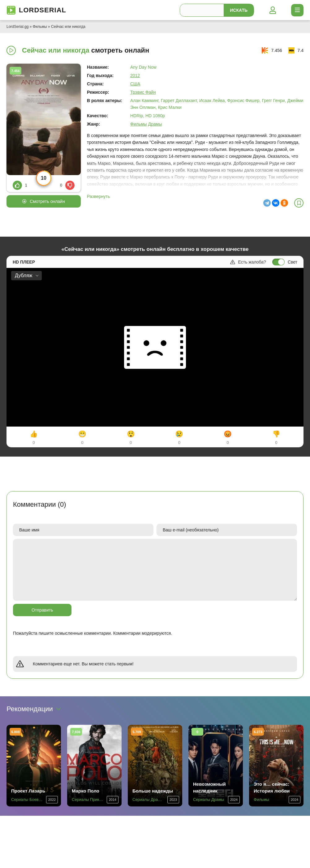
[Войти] (273, 10)
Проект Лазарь (28, 791)
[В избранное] (299, 203)
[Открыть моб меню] (297, 10)
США (135, 84)
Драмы (155, 124)
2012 (135, 75)
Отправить (42, 610)
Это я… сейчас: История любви (272, 787)
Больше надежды (153, 791)
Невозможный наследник (209, 787)
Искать (239, 10)
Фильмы (40, 27)
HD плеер (24, 262)
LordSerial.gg (17, 27)
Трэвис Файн (143, 92)
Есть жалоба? (248, 262)
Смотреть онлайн (47, 201)
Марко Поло (86, 791)
